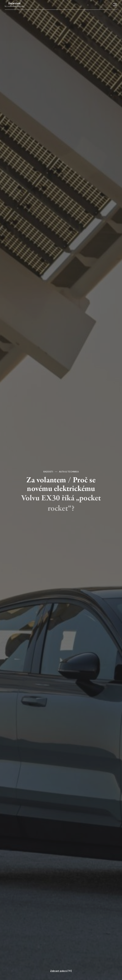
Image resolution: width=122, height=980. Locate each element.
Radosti (48, 472)
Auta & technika (69, 472)
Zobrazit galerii (59, 971)
